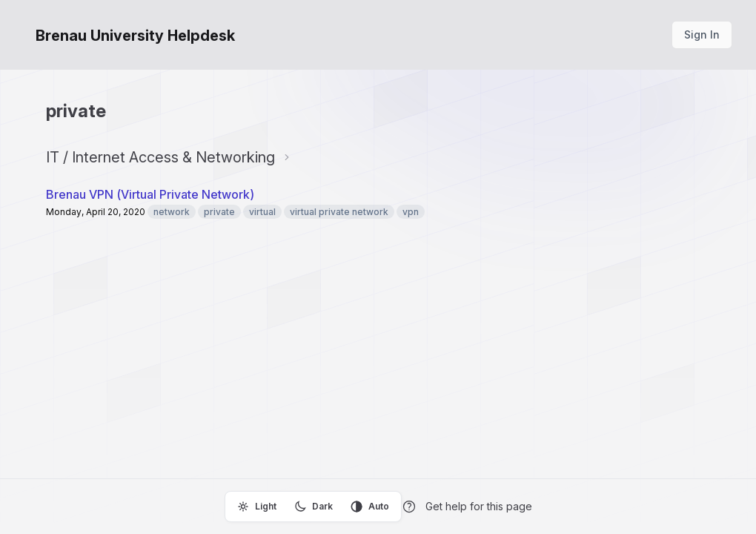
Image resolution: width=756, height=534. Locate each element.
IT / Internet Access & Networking (160, 157)
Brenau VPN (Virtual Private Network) (150, 194)
